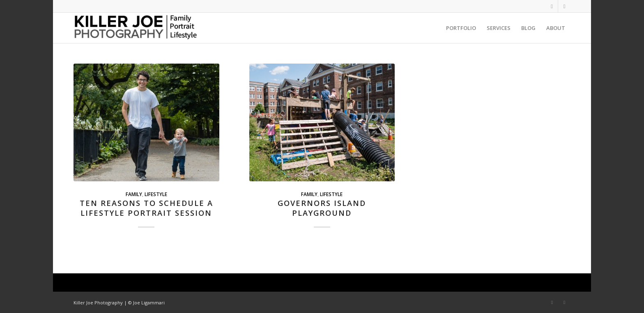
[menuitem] (461, 28)
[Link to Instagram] (552, 6)
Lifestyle (156, 194)
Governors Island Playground (322, 208)
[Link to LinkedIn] (564, 6)
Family (134, 194)
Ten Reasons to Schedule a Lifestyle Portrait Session (146, 208)
